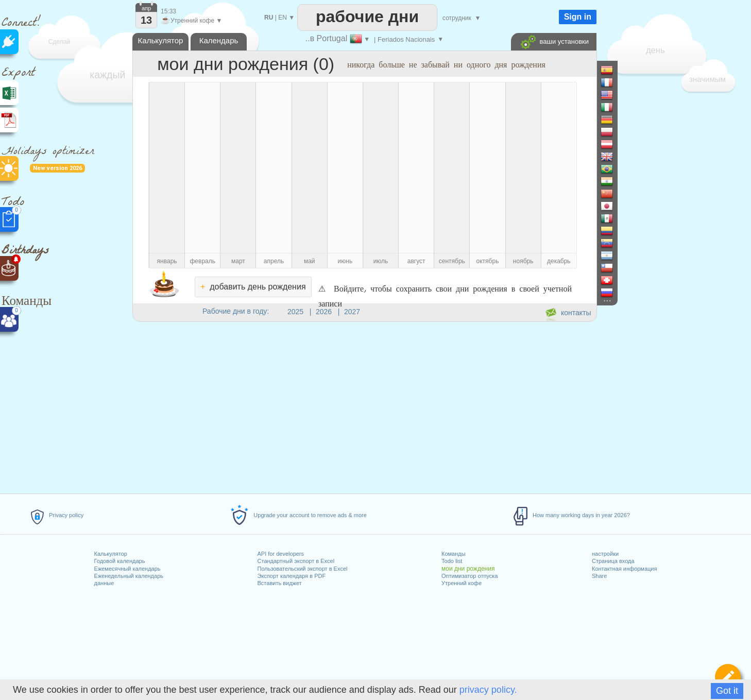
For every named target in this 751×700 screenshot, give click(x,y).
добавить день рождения (253, 287)
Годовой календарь (120, 561)
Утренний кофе (462, 583)
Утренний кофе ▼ (191, 21)
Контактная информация (624, 569)
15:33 (168, 11)
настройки (605, 554)
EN (283, 18)
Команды (454, 554)
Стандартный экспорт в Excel (296, 561)
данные (104, 583)
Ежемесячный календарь (127, 569)
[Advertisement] (364, 406)
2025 (295, 312)
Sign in (578, 17)
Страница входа (613, 561)
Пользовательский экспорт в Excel (303, 569)
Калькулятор (111, 554)
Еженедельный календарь (129, 576)
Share (599, 576)
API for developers (281, 554)
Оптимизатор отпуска (470, 576)
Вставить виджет (280, 583)
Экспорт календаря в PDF (292, 576)
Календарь (219, 40)
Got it (727, 691)
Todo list (452, 561)
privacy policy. (488, 690)
